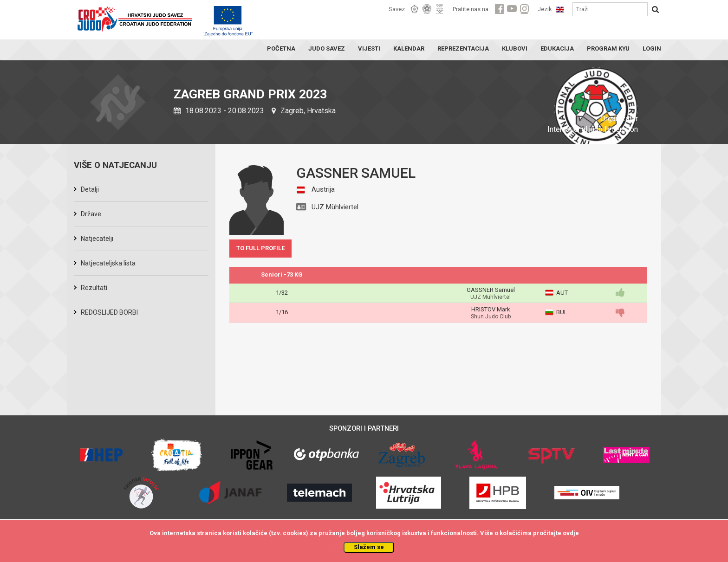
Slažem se (369, 547)
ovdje (571, 533)
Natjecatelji (97, 239)
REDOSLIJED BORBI (109, 312)
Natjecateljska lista (108, 263)
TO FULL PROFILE (260, 248)
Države (91, 214)
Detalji (90, 189)
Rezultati (94, 288)
